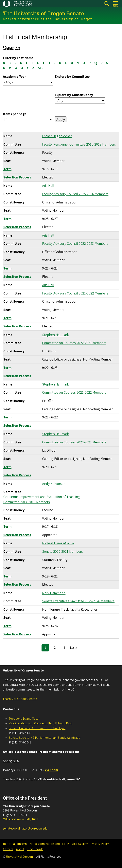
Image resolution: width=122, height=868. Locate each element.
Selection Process (17, 177)
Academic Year (14, 76)
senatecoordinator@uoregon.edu (25, 829)
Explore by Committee (72, 76)
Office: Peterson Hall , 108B (21, 819)
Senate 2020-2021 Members (62, 552)
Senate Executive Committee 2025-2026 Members (78, 601)
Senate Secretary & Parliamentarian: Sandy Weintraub (45, 738)
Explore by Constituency (74, 95)
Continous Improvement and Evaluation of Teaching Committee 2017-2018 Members (42, 499)
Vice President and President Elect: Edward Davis (41, 723)
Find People (35, 849)
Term (7, 169)
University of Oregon (19, 857)
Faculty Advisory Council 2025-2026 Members (75, 194)
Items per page (15, 114)
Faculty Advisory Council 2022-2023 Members (75, 244)
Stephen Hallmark (55, 335)
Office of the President (25, 798)
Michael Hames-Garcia (58, 543)
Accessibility (80, 844)
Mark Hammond (54, 593)
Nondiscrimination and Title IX (49, 844)
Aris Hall (48, 186)
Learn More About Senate (20, 699)
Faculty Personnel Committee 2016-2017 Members (79, 144)
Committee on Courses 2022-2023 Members (74, 343)
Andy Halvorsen (54, 484)
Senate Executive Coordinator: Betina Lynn (37, 728)
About (20, 849)
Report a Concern (15, 844)
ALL (41, 68)
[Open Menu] (116, 4)
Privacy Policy (100, 844)
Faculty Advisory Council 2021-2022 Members (75, 293)
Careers (8, 849)
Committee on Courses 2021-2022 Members (74, 393)
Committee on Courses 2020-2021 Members (74, 442)
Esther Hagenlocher (57, 136)
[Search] (107, 4)
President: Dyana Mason (25, 719)
